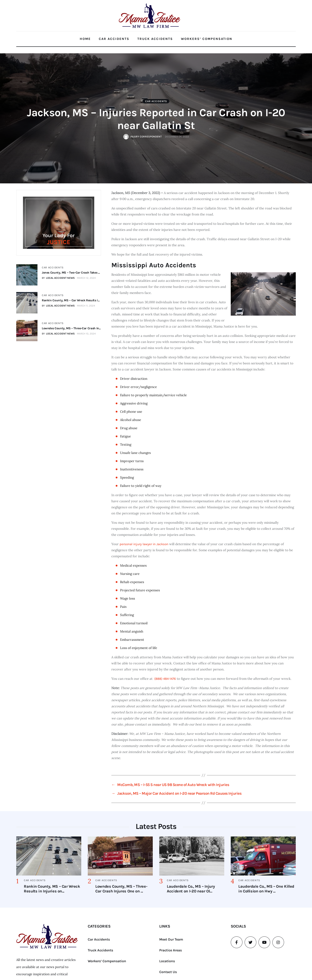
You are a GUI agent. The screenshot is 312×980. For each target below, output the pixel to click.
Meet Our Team (171, 939)
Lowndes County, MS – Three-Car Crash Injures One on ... (121, 889)
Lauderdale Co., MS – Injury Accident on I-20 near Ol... (191, 889)
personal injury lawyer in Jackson (144, 544)
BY (58, 278)
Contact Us (168, 972)
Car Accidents (114, 39)
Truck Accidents (155, 39)
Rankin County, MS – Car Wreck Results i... (71, 300)
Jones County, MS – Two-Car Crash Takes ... (71, 273)
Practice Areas (171, 950)
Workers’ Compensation (207, 39)
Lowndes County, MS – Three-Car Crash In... (71, 328)
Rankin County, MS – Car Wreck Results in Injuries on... (52, 889)
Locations (167, 961)
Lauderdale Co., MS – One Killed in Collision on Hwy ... (266, 889)
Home (85, 39)
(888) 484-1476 (165, 679)
